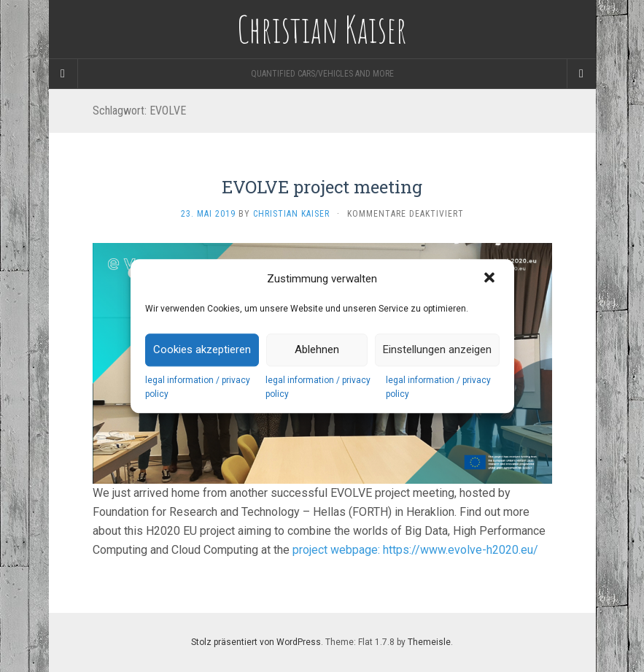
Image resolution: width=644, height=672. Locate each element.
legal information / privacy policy (198, 387)
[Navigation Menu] (581, 74)
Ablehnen (317, 350)
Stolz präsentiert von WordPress (256, 642)
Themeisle (429, 642)
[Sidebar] (63, 74)
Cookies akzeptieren (202, 350)
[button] (491, 279)
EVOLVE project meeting (322, 187)
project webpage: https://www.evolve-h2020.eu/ (415, 550)
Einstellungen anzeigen (437, 350)
